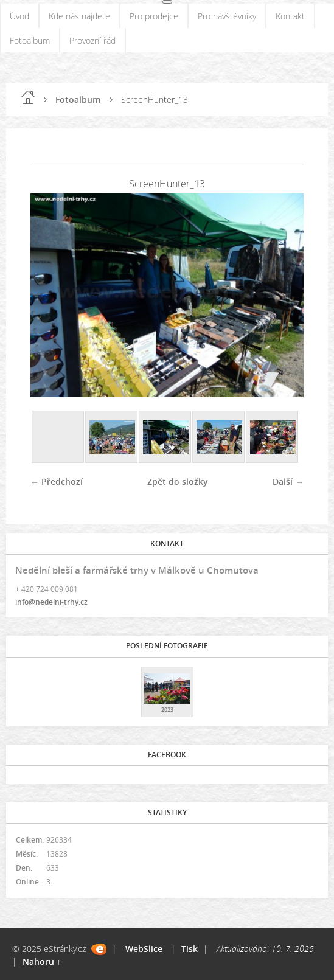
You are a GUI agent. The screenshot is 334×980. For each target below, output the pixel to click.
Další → (288, 481)
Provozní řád (92, 40)
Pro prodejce (154, 16)
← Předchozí (57, 481)
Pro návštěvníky (227, 16)
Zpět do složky (178, 481)
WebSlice (144, 949)
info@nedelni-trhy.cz (51, 602)
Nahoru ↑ (42, 961)
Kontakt (290, 16)
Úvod (19, 16)
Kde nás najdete (79, 16)
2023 (167, 710)
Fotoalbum (30, 40)
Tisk (190, 949)
